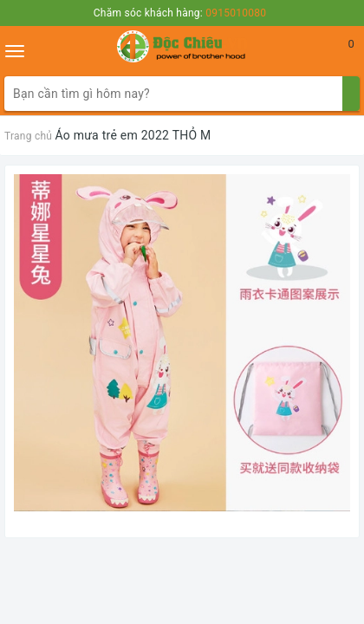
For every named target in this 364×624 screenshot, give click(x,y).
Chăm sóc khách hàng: (180, 13)
